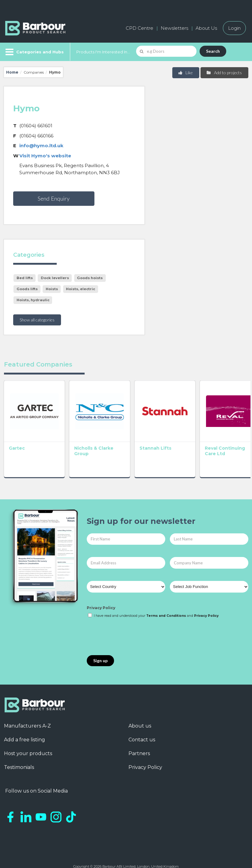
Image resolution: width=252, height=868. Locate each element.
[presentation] (133, 622)
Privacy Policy (101, 592)
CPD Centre (139, 28)
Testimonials (19, 752)
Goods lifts (27, 289)
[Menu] (34, 52)
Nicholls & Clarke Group (74, 436)
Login (234, 28)
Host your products (28, 738)
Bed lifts (25, 278)
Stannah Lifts (124, 433)
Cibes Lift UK (223, 433)
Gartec (17, 433)
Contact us (142, 724)
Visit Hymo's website (45, 156)
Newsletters (174, 28)
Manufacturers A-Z (27, 710)
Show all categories (37, 320)
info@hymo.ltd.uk (41, 146)
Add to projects (224, 73)
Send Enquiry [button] (54, 198)
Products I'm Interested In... (103, 52)
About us (140, 710)
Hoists (52, 289)
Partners (139, 738)
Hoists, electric (80, 289)
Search (213, 51)
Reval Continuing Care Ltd (171, 438)
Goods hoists (90, 278)
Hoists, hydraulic (33, 300)
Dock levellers (55, 278)
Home (12, 72)
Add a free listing (25, 724)
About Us (206, 28)
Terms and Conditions (166, 600)
